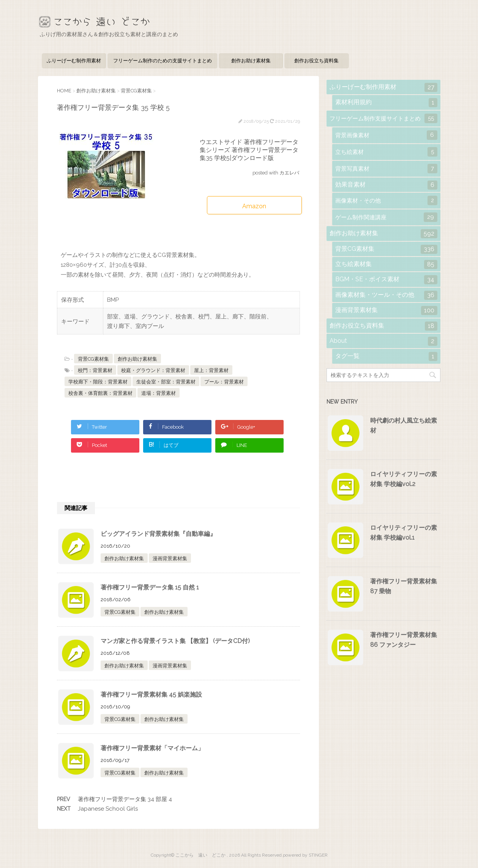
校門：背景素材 (95, 370)
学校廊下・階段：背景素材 (98, 382)
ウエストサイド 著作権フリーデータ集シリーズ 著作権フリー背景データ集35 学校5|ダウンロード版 (249, 150)
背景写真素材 (386, 169)
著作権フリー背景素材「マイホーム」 (152, 748)
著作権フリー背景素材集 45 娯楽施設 (151, 695)
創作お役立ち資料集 (316, 61)
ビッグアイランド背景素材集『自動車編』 (158, 534)
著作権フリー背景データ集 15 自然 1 (150, 587)
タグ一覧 (386, 356)
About (383, 341)
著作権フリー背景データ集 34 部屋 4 (125, 799)
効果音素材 (386, 185)
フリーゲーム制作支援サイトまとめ (383, 118)
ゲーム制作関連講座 (386, 217)
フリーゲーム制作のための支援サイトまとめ (162, 61)
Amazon (254, 206)
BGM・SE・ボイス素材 (386, 280)
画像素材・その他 (386, 200)
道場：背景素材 (159, 393)
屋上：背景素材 (211, 370)
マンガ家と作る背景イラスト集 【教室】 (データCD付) (175, 641)
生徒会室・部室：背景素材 (166, 382)
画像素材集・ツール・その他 (386, 295)
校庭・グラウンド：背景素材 (153, 370)
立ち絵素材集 (386, 265)
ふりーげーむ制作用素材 (74, 61)
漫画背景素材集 (170, 558)
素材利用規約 (386, 103)
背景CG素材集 (93, 359)
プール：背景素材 (224, 382)
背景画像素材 (386, 135)
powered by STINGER (305, 855)
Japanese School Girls (108, 809)
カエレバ (289, 173)
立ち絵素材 (386, 152)
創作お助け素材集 (251, 61)
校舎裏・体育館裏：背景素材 (100, 393)
